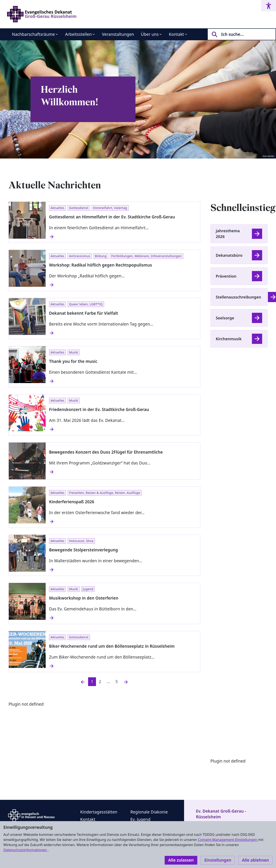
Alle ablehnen (255, 860)
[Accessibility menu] (269, 6)
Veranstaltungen (118, 34)
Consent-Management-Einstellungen (228, 840)
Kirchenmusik (229, 339)
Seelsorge (225, 318)
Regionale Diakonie (149, 812)
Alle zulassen (181, 860)
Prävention (226, 276)
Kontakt (176, 34)
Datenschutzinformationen (26, 850)
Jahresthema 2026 (228, 234)
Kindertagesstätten (99, 812)
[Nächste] (126, 682)
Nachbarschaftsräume (33, 34)
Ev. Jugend (140, 819)
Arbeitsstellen (78, 34)
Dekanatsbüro (229, 255)
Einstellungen (218, 860)
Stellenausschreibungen (239, 297)
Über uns (150, 34)
